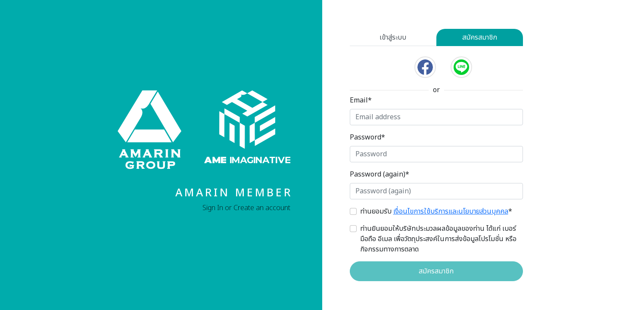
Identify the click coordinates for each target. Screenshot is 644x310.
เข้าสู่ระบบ (393, 37)
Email (361, 100)
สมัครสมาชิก (480, 37)
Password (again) (380, 174)
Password (367, 137)
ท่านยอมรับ (436, 211)
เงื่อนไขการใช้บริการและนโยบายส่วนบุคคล (451, 211)
